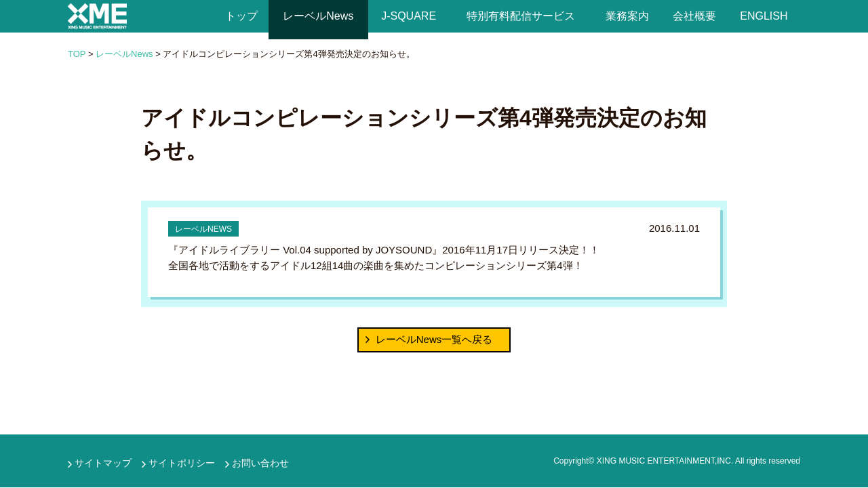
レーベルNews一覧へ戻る (434, 339)
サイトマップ (103, 463)
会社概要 (694, 16)
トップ (241, 16)
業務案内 (627, 16)
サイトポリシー (182, 463)
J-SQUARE (409, 16)
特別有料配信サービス (521, 16)
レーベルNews (319, 16)
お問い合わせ (260, 463)
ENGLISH (764, 16)
